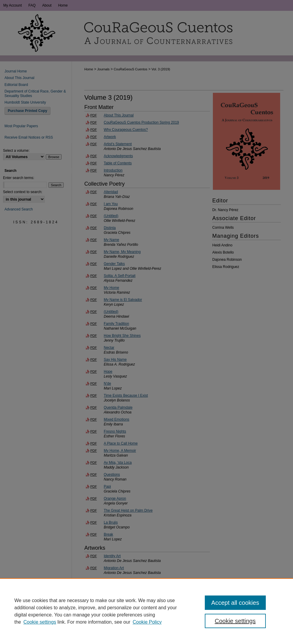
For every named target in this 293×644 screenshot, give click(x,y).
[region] (146, 611)
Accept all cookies (235, 603)
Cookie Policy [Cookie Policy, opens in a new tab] (147, 622)
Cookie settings (40, 622)
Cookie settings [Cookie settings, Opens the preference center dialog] (235, 621)
